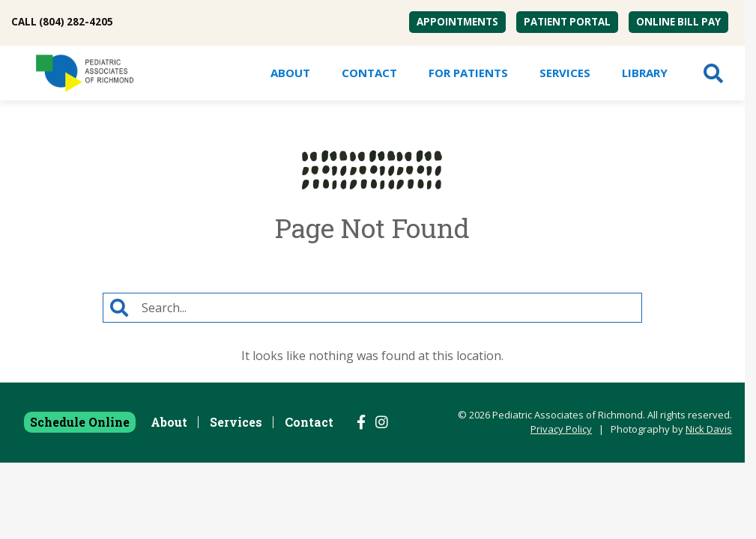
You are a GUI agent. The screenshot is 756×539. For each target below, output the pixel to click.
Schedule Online (80, 422)
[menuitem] (457, 22)
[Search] (388, 308)
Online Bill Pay (678, 22)
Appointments (457, 22)
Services (565, 73)
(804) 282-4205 (76, 22)
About (290, 73)
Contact (369, 73)
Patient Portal (567, 22)
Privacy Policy (561, 429)
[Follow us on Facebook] (361, 422)
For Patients (468, 73)
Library (645, 73)
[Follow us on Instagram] (382, 422)
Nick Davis (709, 429)
